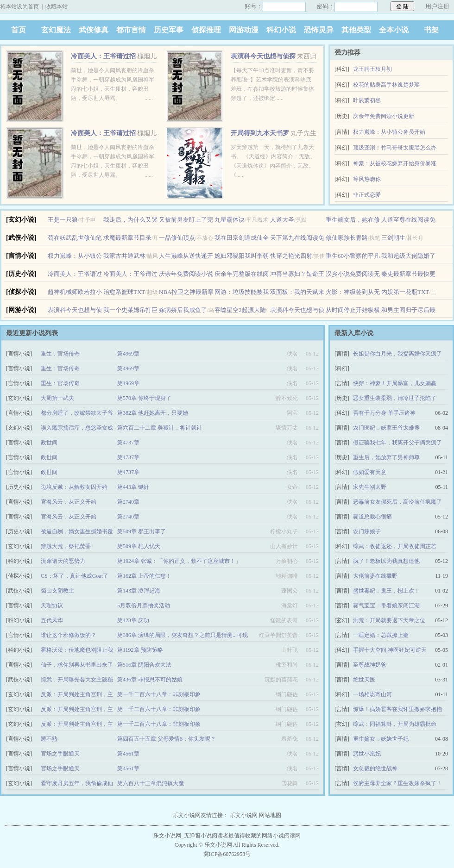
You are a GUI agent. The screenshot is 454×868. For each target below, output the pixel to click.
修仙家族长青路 (347, 238)
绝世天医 (364, 680)
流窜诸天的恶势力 (63, 561)
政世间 (49, 443)
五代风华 (52, 620)
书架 (431, 30)
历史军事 (169, 30)
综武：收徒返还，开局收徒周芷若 (395, 546)
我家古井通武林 (124, 256)
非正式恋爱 (367, 195)
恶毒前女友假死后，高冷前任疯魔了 (397, 502)
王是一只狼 (63, 220)
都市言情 (131, 30)
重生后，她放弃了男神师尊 (386, 457)
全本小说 (394, 30)
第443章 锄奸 (133, 487)
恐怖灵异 (319, 30)
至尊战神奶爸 (370, 665)
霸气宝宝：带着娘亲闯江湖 (386, 606)
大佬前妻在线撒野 (375, 576)
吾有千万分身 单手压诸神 (384, 413)
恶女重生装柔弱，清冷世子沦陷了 (395, 398)
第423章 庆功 (133, 620)
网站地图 (270, 815)
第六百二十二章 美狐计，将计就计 (160, 428)
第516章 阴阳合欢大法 (144, 665)
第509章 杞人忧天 (139, 546)
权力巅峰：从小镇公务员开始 (389, 132)
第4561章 (128, 754)
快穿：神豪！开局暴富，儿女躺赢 (395, 383)
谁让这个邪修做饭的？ (69, 635)
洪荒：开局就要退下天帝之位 (389, 620)
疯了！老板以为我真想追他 (386, 561)
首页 (19, 30)
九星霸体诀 (230, 220)
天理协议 (52, 606)
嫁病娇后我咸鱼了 (183, 310)
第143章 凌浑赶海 (139, 591)
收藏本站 (57, 6)
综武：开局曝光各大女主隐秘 (77, 680)
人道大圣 (282, 220)
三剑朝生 (393, 238)
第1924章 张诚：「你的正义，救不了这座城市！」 (179, 561)
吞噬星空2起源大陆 (240, 310)
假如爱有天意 (370, 472)
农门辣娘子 (367, 531)
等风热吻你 (367, 179)
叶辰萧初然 (367, 100)
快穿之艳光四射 (291, 256)
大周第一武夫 (57, 398)
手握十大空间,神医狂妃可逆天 (390, 650)
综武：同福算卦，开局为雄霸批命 (395, 724)
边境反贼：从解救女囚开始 (74, 487)
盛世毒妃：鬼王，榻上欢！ (386, 591)
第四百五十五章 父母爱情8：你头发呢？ (167, 739)
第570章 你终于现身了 (144, 398)
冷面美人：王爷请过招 (103, 56)
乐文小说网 (244, 815)
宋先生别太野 (370, 487)
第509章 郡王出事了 (142, 531)
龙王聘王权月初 (372, 69)
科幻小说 (281, 30)
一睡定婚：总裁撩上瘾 (381, 635)
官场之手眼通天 (60, 754)
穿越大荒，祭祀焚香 (66, 546)
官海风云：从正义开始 (69, 502)
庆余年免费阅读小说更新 (384, 116)
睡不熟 (49, 739)
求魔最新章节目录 (127, 238)
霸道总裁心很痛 (372, 517)
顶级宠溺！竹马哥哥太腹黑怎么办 (395, 148)
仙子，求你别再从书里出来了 (77, 665)
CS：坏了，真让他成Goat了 (75, 576)
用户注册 (437, 6)
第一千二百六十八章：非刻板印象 (159, 694)
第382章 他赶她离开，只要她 (153, 413)
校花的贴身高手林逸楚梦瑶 (386, 85)
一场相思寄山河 (372, 694)
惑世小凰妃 (367, 754)
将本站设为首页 (19, 6)
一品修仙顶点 (177, 238)
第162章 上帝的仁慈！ (144, 576)
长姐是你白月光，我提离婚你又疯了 (397, 354)
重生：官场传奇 (60, 354)
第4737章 (128, 443)
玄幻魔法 (56, 30)
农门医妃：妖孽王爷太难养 (386, 428)
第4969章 (128, 354)
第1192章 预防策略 (140, 650)
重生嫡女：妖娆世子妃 (381, 739)
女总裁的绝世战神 (375, 768)
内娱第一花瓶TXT (405, 292)
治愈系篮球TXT (124, 292)
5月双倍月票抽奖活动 (144, 606)
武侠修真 (94, 30)
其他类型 (356, 30)
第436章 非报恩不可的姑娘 (150, 680)
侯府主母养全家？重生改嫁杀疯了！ (397, 783)
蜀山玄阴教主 (57, 591)
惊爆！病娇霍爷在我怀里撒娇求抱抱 (397, 709)
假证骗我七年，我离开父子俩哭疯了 (397, 443)
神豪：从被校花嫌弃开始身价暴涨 (395, 163)
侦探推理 (206, 30)
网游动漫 (244, 30)
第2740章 (128, 502)
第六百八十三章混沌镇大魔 (151, 783)
